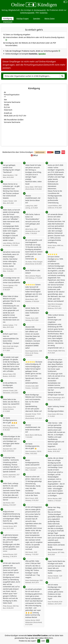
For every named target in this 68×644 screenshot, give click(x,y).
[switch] (65, 2)
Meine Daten (50, 19)
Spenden (37, 19)
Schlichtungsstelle (27, 13)
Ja (39, 641)
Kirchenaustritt (40, 10)
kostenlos (44, 13)
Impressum (8, 22)
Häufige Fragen (23, 19)
